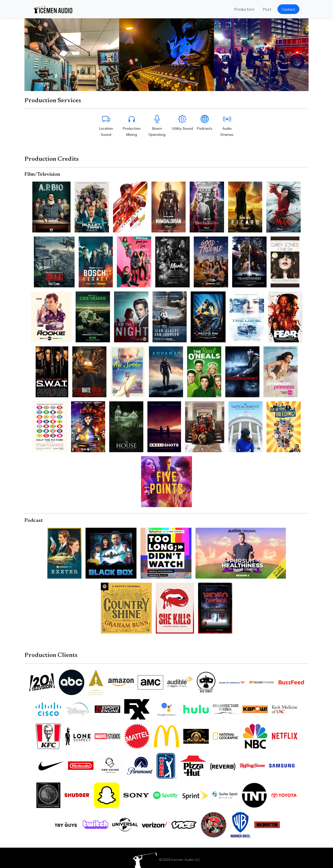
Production (244, 9)
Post (267, 9)
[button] (288, 9)
